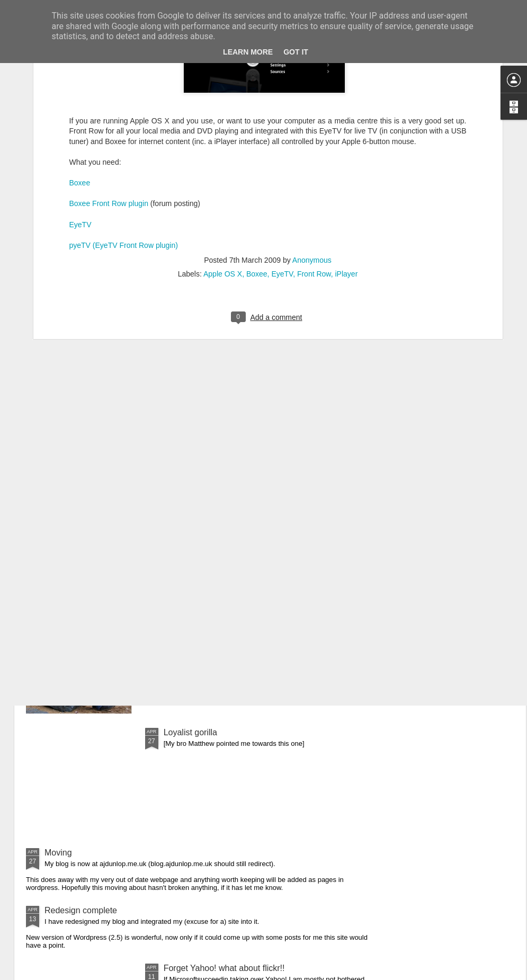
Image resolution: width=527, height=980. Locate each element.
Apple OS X (223, 158)
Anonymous (312, 145)
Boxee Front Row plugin (109, 88)
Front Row (314, 158)
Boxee (80, 67)
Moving (58, 853)
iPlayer (347, 158)
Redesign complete (81, 910)
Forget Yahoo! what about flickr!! (224, 968)
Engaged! (182, 612)
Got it (296, 52)
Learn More (248, 52)
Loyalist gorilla (190, 732)
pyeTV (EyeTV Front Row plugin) (124, 129)
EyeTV (81, 109)
